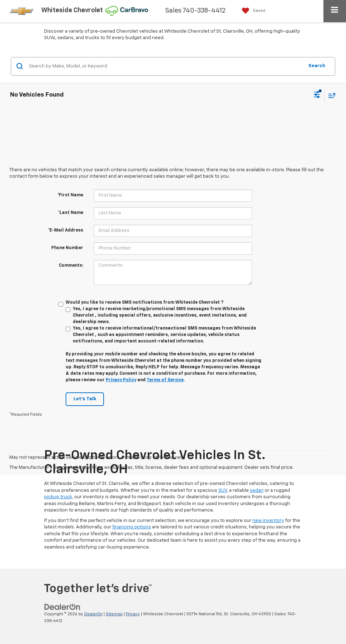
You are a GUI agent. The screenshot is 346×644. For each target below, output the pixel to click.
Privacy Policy (121, 380)
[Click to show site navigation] (335, 11)
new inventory (268, 521)
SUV (223, 491)
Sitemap (114, 614)
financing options (132, 527)
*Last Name (71, 213)
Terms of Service (165, 380)
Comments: (71, 266)
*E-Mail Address (66, 230)
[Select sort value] (330, 95)
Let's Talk (85, 399)
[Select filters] (317, 95)
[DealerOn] (62, 607)
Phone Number (67, 248)
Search (317, 66)
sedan (257, 491)
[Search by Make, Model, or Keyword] (165, 66)
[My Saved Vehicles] (252, 11)
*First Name (70, 195)
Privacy (133, 614)
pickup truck (58, 497)
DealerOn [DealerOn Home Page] (93, 614)
